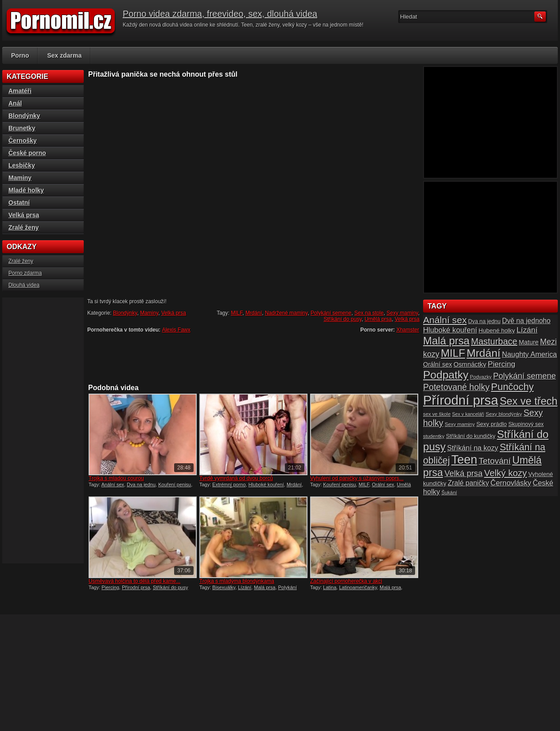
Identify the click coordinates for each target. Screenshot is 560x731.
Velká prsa (174, 313)
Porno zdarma (25, 273)
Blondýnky (125, 313)
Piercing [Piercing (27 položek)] (502, 364)
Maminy (149, 313)
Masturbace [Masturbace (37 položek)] (494, 341)
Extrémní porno (229, 485)
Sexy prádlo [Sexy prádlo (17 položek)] (492, 424)
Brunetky (22, 128)
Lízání (245, 587)
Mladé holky (26, 190)
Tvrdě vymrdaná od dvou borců (236, 478)
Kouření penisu (175, 485)
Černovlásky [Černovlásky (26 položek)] (511, 483)
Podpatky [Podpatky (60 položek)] (446, 375)
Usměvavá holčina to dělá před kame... (134, 581)
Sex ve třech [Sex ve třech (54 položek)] (529, 401)
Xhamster (408, 330)
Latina (330, 587)
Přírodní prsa (136, 587)
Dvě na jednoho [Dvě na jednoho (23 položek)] (526, 321)
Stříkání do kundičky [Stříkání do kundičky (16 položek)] (471, 436)
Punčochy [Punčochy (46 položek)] (512, 387)
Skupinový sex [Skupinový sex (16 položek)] (526, 424)
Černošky (23, 141)
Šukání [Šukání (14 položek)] (449, 493)
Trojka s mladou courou (116, 478)
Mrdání (254, 313)
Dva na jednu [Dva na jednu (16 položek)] (484, 321)
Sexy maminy (402, 313)
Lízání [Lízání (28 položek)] (527, 330)
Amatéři (20, 91)
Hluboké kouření (266, 485)
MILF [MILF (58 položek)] (453, 353)
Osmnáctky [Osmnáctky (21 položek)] (470, 364)
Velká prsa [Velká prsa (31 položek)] (463, 473)
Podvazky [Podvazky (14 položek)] (481, 377)
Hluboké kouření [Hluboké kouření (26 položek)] (450, 330)
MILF (237, 313)
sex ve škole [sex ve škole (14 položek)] (437, 414)
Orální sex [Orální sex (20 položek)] (437, 364)
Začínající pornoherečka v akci (346, 581)
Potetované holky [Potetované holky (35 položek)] (456, 387)
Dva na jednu (141, 485)
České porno (27, 153)
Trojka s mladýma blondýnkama (237, 581)
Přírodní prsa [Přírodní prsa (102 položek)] (461, 400)
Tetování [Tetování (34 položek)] (495, 461)
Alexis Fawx (176, 330)
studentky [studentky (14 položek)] (434, 436)
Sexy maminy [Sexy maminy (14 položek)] (460, 424)
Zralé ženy (23, 227)
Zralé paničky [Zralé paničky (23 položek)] (469, 483)
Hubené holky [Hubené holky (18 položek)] (497, 330)
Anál (15, 103)
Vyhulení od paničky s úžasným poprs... (357, 478)
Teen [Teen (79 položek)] (464, 460)
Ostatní (19, 203)
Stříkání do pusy (342, 319)
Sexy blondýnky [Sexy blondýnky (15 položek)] (504, 414)
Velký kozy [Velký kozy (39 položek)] (506, 473)
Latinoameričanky (358, 587)
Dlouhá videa (24, 285)
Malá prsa (264, 587)
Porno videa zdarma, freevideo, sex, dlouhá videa (220, 14)
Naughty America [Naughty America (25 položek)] (529, 354)
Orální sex (383, 485)
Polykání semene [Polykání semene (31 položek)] (525, 376)
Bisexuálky (224, 587)
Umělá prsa (378, 319)
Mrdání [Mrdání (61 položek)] (483, 353)
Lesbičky (22, 165)
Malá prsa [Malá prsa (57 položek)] (446, 341)
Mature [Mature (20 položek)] (529, 342)
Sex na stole (369, 313)
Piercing (110, 587)
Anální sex (113, 485)
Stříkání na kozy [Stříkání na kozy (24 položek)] (472, 448)
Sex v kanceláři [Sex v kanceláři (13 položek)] (468, 414)
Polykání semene (331, 313)
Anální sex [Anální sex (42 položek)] (445, 320)
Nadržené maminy (286, 313)
